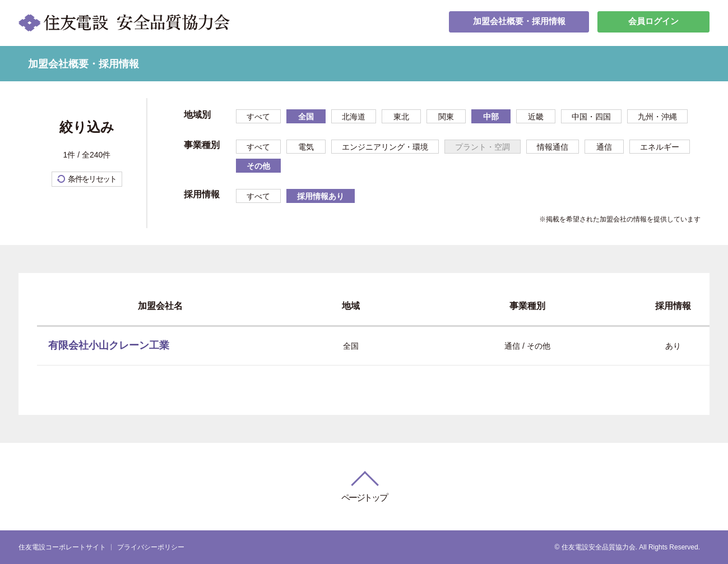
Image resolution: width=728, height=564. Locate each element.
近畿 (536, 117)
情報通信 (553, 147)
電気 (306, 147)
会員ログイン (653, 23)
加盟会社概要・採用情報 (519, 23)
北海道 (354, 117)
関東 (446, 117)
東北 (401, 117)
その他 (258, 166)
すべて (258, 117)
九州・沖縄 (657, 117)
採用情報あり (321, 196)
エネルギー (660, 147)
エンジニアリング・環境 (385, 147)
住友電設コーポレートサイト (62, 547)
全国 (306, 117)
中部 (491, 117)
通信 (604, 147)
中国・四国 (591, 117)
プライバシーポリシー (151, 547)
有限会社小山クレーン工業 (109, 345)
